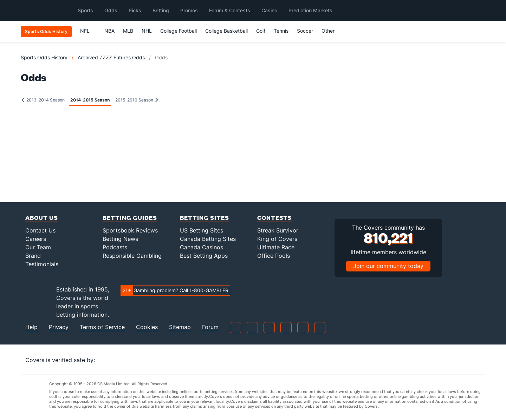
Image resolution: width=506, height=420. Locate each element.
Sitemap (180, 327)
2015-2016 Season (137, 100)
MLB (128, 31)
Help (31, 327)
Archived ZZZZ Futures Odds (111, 57)
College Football (179, 31)
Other (331, 31)
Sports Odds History (44, 57)
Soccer (305, 31)
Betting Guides (130, 218)
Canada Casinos (202, 247)
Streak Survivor (278, 230)
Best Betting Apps (204, 256)
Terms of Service (102, 327)
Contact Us (40, 230)
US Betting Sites (202, 230)
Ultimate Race (276, 247)
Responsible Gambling (132, 256)
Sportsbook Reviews (130, 230)
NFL (88, 31)
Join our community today (388, 266)
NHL (147, 31)
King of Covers (277, 239)
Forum (210, 327)
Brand (33, 256)
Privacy (59, 327)
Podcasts (115, 247)
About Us (42, 218)
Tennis (281, 31)
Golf (261, 31)
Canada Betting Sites (208, 239)
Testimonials (42, 264)
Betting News (120, 239)
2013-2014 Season (43, 100)
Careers (36, 239)
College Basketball (226, 31)
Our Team (38, 247)
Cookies (147, 327)
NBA (109, 31)
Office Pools (274, 256)
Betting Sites (205, 218)
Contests (274, 218)
